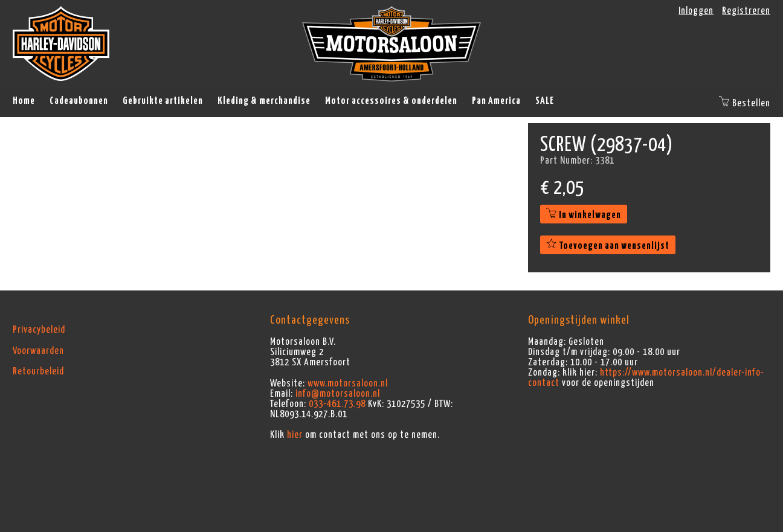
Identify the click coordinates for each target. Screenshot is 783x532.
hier (295, 435)
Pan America (496, 101)
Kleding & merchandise (264, 101)
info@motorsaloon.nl (338, 394)
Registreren (746, 11)
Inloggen (696, 11)
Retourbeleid (38, 371)
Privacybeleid (39, 330)
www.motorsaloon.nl (348, 383)
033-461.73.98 (337, 404)
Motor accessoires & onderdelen (391, 101)
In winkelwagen (584, 215)
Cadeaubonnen (79, 101)
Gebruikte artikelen (163, 101)
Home (24, 101)
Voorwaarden (38, 351)
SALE (545, 101)
